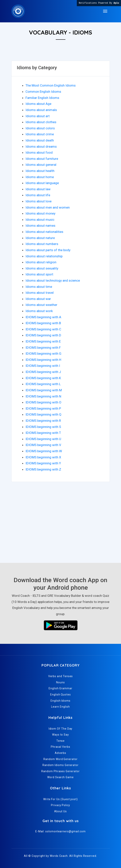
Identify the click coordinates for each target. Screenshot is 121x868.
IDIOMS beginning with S (43, 427)
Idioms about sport (39, 274)
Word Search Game (60, 777)
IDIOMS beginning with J (43, 372)
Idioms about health (40, 171)
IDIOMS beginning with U (43, 439)
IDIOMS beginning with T (43, 433)
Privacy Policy (60, 805)
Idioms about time (39, 287)
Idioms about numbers (42, 244)
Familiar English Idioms (42, 98)
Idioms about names (40, 226)
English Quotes (60, 695)
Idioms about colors (40, 128)
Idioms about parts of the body (48, 250)
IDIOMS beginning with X (43, 457)
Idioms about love (38, 201)
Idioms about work (39, 311)
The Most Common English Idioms (51, 85)
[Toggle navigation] (105, 11)
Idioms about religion (41, 262)
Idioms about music (40, 220)
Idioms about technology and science (53, 280)
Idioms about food (39, 152)
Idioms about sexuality (42, 268)
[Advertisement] (61, 524)
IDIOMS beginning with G (43, 354)
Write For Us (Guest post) (60, 799)
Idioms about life (38, 195)
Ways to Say (60, 735)
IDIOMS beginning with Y (43, 463)
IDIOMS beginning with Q (43, 414)
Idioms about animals (41, 110)
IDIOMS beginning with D (43, 335)
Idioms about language (42, 183)
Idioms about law (38, 189)
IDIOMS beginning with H (43, 360)
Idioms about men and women (48, 207)
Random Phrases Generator (60, 771)
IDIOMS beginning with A (43, 317)
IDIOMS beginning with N (43, 396)
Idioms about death (40, 140)
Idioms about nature (40, 238)
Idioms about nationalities (44, 232)
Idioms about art (38, 116)
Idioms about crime (40, 134)
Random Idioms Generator (60, 765)
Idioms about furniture (42, 159)
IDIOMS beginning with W (44, 451)
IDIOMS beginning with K (43, 378)
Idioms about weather (41, 305)
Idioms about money (40, 213)
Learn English (60, 707)
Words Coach (59, 856)
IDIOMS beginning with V (43, 445)
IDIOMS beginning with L (43, 384)
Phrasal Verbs (60, 747)
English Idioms (60, 701)
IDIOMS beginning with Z (43, 469)
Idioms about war (38, 299)
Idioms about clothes (41, 122)
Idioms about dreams (41, 146)
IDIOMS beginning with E (43, 341)
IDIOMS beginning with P (43, 408)
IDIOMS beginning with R (43, 421)
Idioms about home (40, 177)
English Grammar (60, 688)
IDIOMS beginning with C (43, 329)
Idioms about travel (40, 293)
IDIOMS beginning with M (44, 390)
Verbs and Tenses (61, 676)
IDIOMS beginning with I (43, 366)
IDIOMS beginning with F (43, 348)
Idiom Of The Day (61, 729)
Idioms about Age (38, 104)
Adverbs (60, 753)
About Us (60, 811)
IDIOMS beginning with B (43, 323)
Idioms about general (41, 165)
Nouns (60, 682)
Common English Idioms (43, 92)
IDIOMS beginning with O (43, 402)
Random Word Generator (60, 759)
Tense (61, 741)
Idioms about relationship (44, 256)
